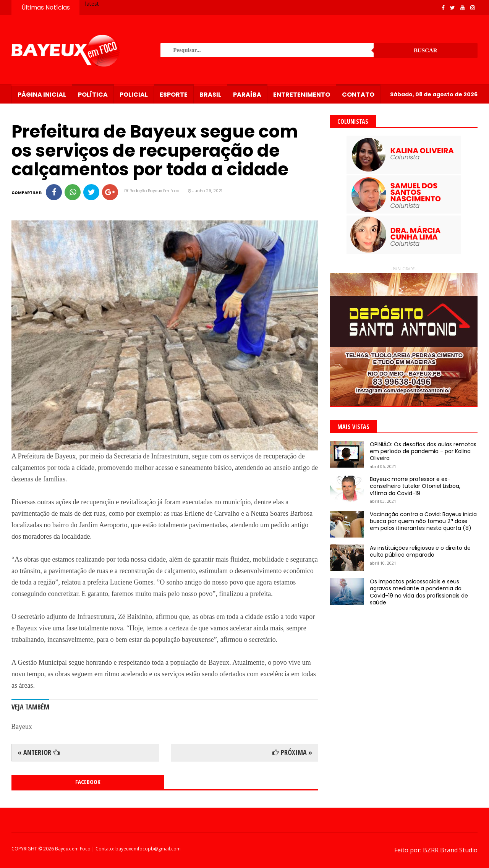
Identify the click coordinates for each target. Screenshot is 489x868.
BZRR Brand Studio (450, 850)
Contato (358, 95)
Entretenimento (302, 95)
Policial (134, 95)
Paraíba (247, 95)
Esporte (174, 95)
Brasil (210, 95)
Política (93, 95)
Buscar (426, 50)
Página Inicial (42, 95)
